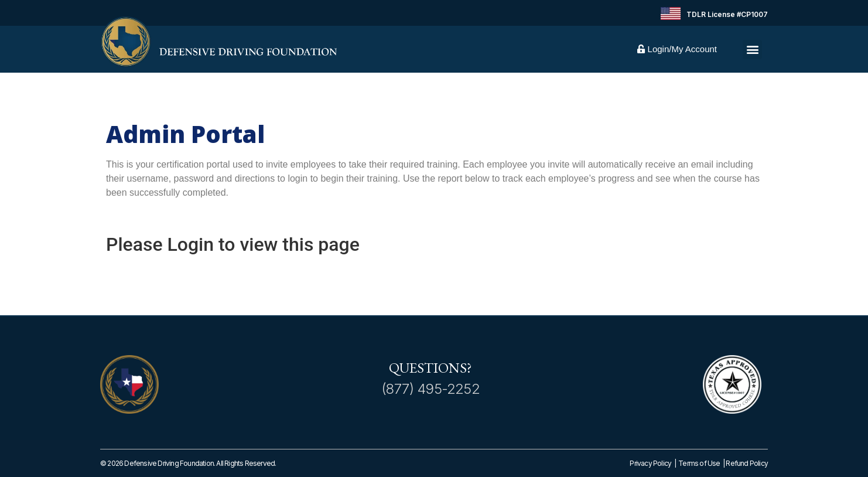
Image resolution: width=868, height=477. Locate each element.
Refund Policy (747, 463)
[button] (752, 50)
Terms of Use (700, 463)
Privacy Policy (650, 463)
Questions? (430, 368)
